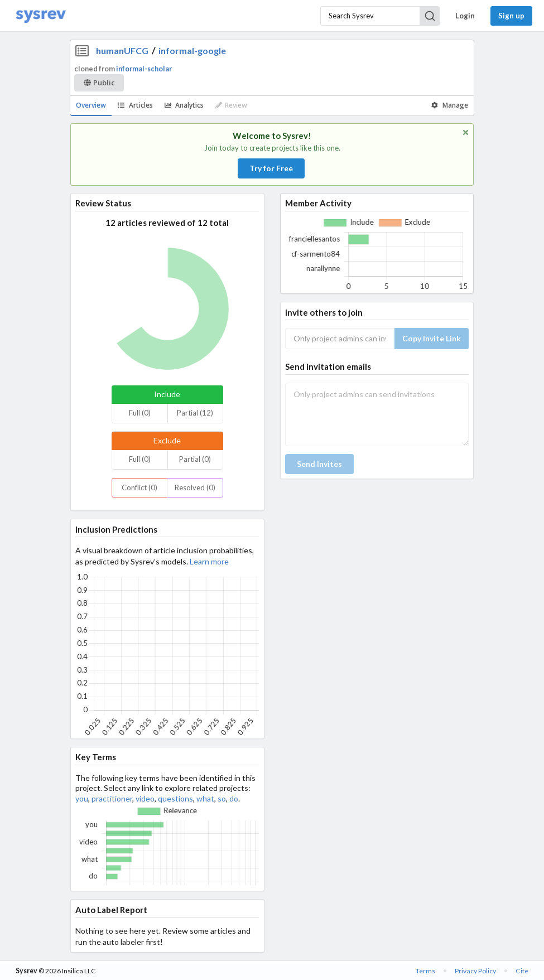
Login (465, 16)
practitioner (112, 798)
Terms (425, 971)
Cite (522, 971)
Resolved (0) (195, 487)
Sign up (511, 16)
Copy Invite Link (432, 338)
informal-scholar (144, 69)
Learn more (209, 561)
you (82, 798)
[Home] (41, 16)
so (222, 798)
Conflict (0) (139, 487)
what (205, 798)
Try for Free (271, 168)
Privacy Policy (475, 971)
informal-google (192, 50)
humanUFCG (122, 50)
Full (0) (140, 413)
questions (175, 798)
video (145, 798)
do (234, 798)
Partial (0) (195, 459)
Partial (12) (195, 413)
